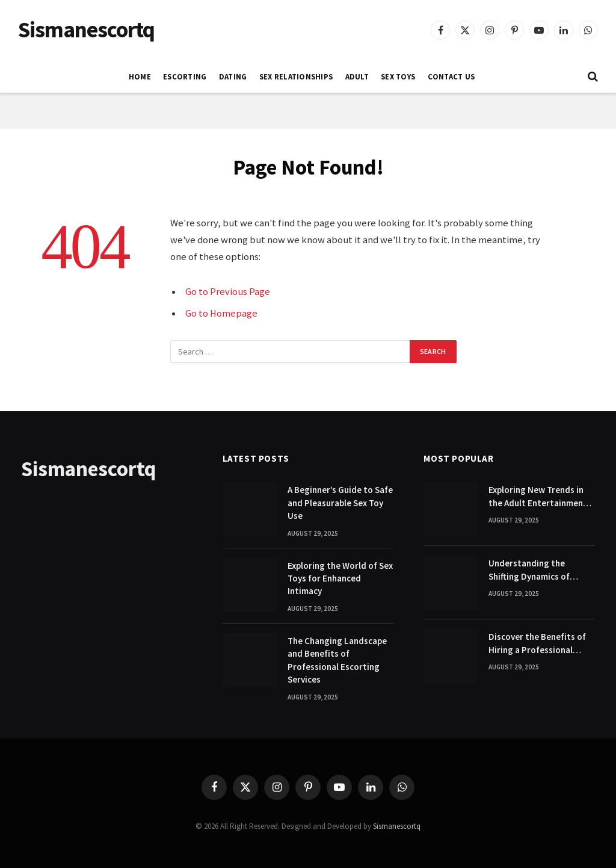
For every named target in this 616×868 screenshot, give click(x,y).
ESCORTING (185, 76)
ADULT (357, 76)
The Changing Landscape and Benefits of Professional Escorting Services (337, 660)
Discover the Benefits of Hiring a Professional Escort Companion (537, 643)
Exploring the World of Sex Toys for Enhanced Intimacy (340, 578)
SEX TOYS (398, 76)
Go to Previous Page (228, 292)
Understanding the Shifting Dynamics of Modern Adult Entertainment (529, 570)
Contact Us (451, 76)
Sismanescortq (397, 826)
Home (140, 76)
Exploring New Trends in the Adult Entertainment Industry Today (538, 497)
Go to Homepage (221, 313)
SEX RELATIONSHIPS (296, 76)
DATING (233, 76)
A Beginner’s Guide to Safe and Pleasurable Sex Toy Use (340, 503)
